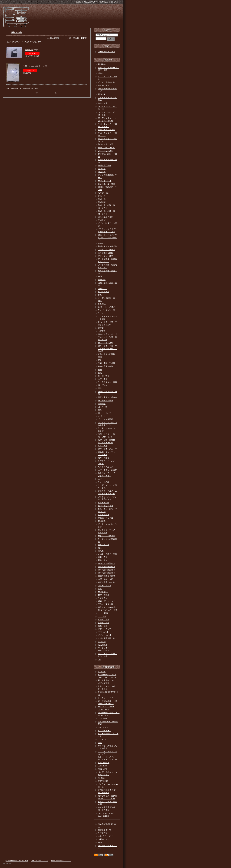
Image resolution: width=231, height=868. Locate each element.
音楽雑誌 (102, 304)
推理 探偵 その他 (106, 148)
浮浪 (100, 743)
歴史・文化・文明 (106, 343)
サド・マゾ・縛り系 (106, 536)
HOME (78, 2)
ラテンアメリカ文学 (106, 130)
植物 (100, 370)
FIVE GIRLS (103, 727)
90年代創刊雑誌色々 (106, 573)
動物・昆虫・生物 (106, 366)
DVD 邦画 (103, 613)
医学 (100, 388)
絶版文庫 (102, 172)
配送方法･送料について (61, 861)
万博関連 (102, 404)
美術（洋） (103, 199)
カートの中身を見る (106, 52)
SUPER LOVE (104, 763)
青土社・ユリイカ (106, 518)
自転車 (101, 551)
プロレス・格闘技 (106, 419)
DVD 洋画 (102, 616)
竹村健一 (102, 328)
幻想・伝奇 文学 (106, 144)
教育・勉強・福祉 (106, 506)
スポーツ (102, 416)
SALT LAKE (103, 781)
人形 (100, 479)
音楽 (100, 295)
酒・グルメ (103, 385)
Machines (102, 778)
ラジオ (101, 313)
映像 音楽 (103, 626)
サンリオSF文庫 (105, 181)
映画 (100, 276)
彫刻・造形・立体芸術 (107, 246)
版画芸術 (102, 94)
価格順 (76, 38)
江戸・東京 (103, 379)
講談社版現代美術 (106, 217)
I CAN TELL (103, 739)
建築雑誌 (102, 243)
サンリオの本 (104, 482)
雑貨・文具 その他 (106, 582)
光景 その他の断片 (32, 66)
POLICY (114, 2)
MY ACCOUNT (90, 2)
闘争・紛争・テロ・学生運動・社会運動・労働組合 (107, 349)
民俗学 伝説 (104, 193)
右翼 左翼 (103, 557)
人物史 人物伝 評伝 (107, 554)
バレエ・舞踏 (104, 292)
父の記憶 (102, 672)
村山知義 (102, 521)
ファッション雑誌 (106, 256)
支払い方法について (40, 861)
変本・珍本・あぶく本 (107, 449)
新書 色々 (103, 560)
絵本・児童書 (104, 458)
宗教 (100, 360)
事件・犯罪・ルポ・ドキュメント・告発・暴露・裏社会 (107, 337)
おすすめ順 (66, 38)
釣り (100, 548)
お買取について (105, 830)
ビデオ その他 (105, 635)
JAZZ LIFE (102, 769)
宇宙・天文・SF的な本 (107, 397)
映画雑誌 (102, 280)
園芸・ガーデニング (106, 601)
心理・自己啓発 (105, 166)
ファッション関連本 (106, 250)
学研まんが (103, 598)
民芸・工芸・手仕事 (106, 363)
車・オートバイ (105, 413)
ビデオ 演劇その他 (106, 82)
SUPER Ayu (103, 766)
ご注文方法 (103, 833)
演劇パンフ (103, 289)
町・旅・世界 (104, 376)
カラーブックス (105, 586)
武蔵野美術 (103, 645)
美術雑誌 (102, 202)
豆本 (100, 589)
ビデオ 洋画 (104, 620)
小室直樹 (102, 331)
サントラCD (103, 592)
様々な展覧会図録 (106, 253)
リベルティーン (105, 731)
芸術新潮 (102, 642)
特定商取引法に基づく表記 (17, 861)
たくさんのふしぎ (106, 467)
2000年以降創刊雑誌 (106, 576)
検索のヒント (104, 839)
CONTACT (104, 2)
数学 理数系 (104, 595)
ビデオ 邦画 (104, 623)
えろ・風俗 (103, 446)
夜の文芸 (102, 169)
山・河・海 (103, 407)
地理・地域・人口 (106, 579)
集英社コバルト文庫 (106, 184)
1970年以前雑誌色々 (106, 563)
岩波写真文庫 (104, 545)
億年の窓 (29, 50)
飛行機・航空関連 (106, 401)
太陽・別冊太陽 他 (106, 638)
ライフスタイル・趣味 (107, 382)
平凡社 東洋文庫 (106, 604)
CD (99, 659)
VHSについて (104, 842)
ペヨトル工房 (104, 515)
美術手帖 (102, 220)
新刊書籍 (102, 64)
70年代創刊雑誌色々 (106, 567)
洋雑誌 (101, 73)
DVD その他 (103, 632)
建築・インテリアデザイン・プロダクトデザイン (107, 238)
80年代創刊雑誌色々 (106, 570)
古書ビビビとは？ (106, 836)
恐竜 (100, 373)
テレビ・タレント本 (106, 310)
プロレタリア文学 (106, 151)
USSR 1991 (102, 718)
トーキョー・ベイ (106, 698)
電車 (100, 410)
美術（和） (103, 196)
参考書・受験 (104, 503)
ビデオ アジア (105, 629)
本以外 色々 (104, 85)
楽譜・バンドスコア (106, 307)
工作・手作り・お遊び (107, 470)
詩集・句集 (16, 32)
